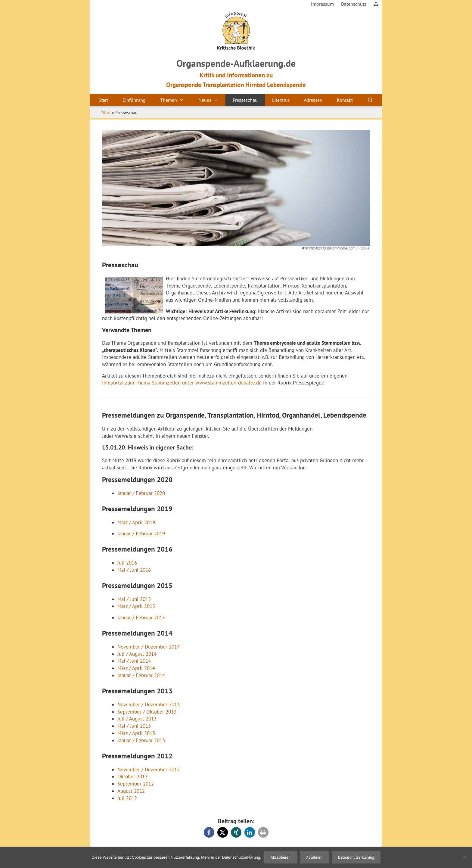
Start (103, 100)
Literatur (281, 100)
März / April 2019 (136, 522)
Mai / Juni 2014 (134, 661)
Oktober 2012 (132, 776)
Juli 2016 (127, 563)
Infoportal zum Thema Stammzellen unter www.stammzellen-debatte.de (182, 383)
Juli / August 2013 (137, 719)
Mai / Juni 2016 (134, 570)
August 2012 (131, 791)
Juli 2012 (127, 798)
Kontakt (345, 100)
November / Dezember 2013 (149, 705)
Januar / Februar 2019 (141, 534)
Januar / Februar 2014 (141, 675)
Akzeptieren (281, 857)
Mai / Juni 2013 (134, 726)
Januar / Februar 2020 (141, 493)
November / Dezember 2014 (149, 647)
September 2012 (136, 784)
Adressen (313, 100)
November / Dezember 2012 (149, 770)
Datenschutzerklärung (356, 857)
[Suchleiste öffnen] (370, 100)
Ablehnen (314, 857)
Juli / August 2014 (137, 654)
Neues (212, 100)
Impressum (322, 4)
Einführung (134, 100)
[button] (209, 832)
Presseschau (245, 100)
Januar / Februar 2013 (141, 740)
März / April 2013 (136, 733)
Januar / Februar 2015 (141, 618)
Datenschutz (354, 4)
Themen (176, 100)
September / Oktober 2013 (147, 712)
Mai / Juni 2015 (134, 599)
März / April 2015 (136, 606)
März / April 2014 (136, 668)
